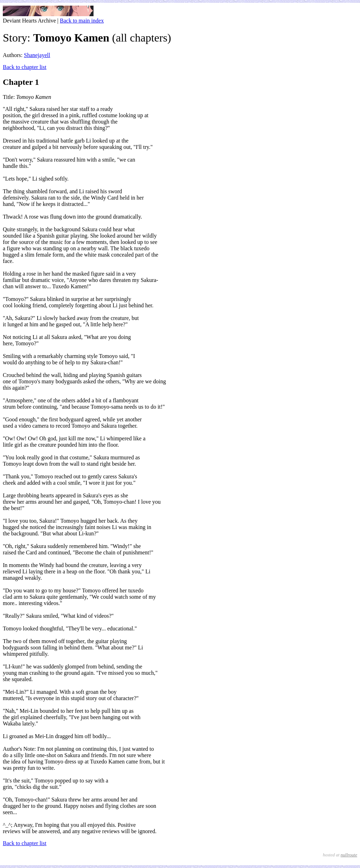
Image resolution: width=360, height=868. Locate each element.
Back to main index (82, 21)
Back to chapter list (25, 67)
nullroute (349, 855)
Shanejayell (37, 55)
